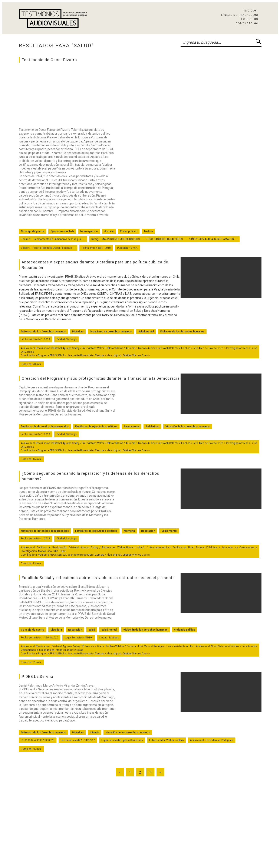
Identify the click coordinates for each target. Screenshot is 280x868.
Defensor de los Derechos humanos (43, 332)
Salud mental (146, 332)
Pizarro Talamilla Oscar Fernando (52, 248)
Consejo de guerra (32, 231)
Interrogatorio (89, 231)
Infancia (95, 733)
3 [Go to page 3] (150, 772)
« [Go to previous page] (120, 772)
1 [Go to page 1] (130, 772)
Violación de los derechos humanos (182, 332)
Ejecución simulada (62, 231)
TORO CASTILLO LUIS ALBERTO (164, 239)
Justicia (109, 231)
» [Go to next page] (160, 772)
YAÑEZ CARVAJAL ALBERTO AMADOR (212, 239)
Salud (92, 630)
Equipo (250, 19)
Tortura (148, 231)
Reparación (148, 531)
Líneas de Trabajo (240, 15)
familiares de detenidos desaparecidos (45, 427)
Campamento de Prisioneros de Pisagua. (57, 239)
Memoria (129, 531)
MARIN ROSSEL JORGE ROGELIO (121, 239)
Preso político (129, 231)
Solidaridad (152, 427)
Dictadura (78, 332)
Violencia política (184, 630)
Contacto (247, 23)
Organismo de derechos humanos (111, 332)
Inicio (251, 11)
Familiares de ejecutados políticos (96, 427)
